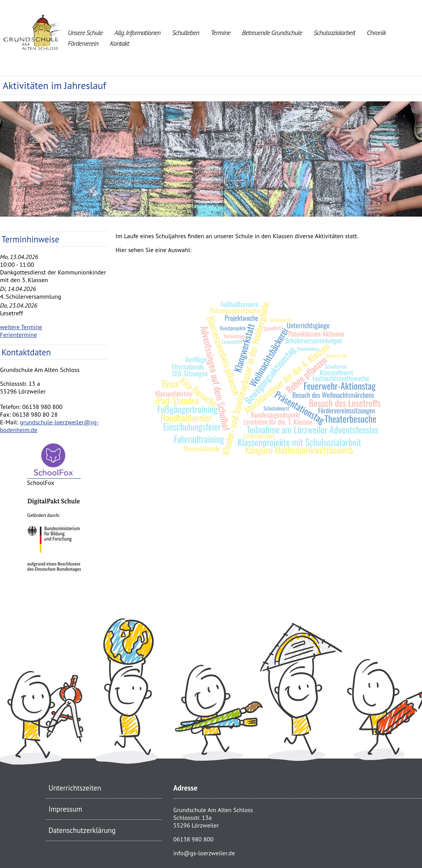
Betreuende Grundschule (272, 33)
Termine (220, 33)
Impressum (65, 809)
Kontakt (119, 43)
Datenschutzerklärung (82, 830)
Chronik (376, 33)
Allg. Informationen (137, 33)
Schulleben (186, 33)
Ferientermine (18, 335)
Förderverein (83, 43)
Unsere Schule (85, 33)
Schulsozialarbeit (334, 33)
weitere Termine (21, 327)
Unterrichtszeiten (75, 788)
